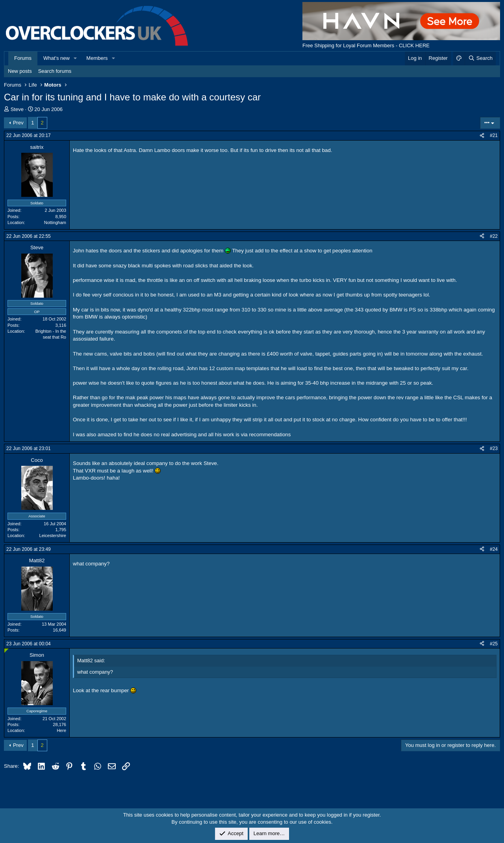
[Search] (480, 58)
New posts (20, 71)
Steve (17, 109)
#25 (494, 644)
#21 (494, 135)
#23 (494, 448)
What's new (57, 58)
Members (97, 58)
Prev (18, 123)
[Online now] (6, 651)
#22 (494, 236)
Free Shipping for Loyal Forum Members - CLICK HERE (366, 45)
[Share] (482, 136)
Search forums (55, 71)
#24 (494, 549)
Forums (23, 58)
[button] (76, 58)
